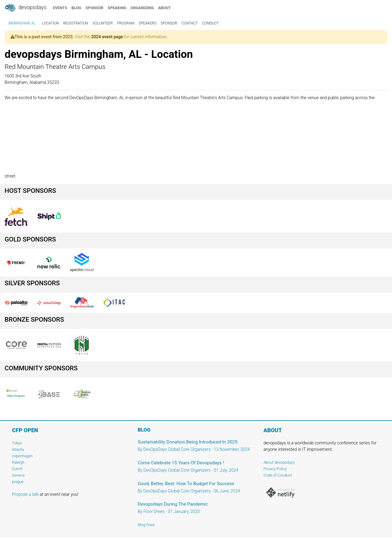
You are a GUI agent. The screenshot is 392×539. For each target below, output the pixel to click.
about (165, 8)
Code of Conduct (278, 475)
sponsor (94, 8)
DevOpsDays (25, 8)
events (60, 8)
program (126, 23)
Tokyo (17, 443)
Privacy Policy (275, 469)
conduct (210, 23)
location (50, 23)
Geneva (18, 475)
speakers (147, 23)
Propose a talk (25, 494)
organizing (142, 8)
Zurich (17, 469)
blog (77, 8)
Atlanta (18, 449)
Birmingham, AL (22, 23)
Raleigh (18, 462)
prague (18, 482)
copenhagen (22, 456)
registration (76, 23)
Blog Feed (146, 525)
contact (190, 23)
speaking (117, 8)
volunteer (103, 23)
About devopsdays (279, 462)
